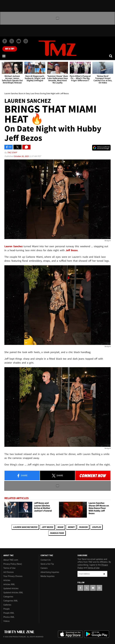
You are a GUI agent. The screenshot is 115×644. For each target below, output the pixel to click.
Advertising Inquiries (50, 572)
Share (22, 476)
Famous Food (57, 533)
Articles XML (9, 584)
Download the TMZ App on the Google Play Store (97, 634)
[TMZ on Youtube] (19, 41)
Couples (96, 527)
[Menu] (4, 56)
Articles (7, 580)
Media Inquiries (48, 576)
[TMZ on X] (12, 41)
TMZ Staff (12, 152)
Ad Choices (9, 572)
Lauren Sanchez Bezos (25, 527)
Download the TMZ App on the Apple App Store (70, 634)
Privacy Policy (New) (13, 564)
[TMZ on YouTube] (93, 588)
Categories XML (11, 601)
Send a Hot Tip (47, 564)
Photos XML (9, 617)
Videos (6, 621)
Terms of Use (9, 568)
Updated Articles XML (13, 593)
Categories (8, 597)
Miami (60, 527)
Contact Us (46, 560)
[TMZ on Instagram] (26, 41)
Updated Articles (11, 588)
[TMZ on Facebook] (5, 41)
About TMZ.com (11, 560)
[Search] (111, 56)
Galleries (7, 605)
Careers (44, 568)
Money (71, 527)
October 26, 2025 (21, 156)
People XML (9, 613)
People (6, 609)
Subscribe (104, 574)
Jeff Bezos (47, 527)
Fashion (83, 527)
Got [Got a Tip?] (10, 49)
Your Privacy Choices (13, 576)
